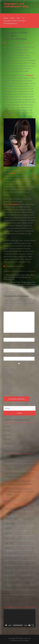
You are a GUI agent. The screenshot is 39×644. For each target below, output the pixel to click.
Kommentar (8, 310)
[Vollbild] (33, 625)
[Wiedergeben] (6, 625)
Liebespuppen (14, 204)
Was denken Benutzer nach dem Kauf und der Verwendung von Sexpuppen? (19, 277)
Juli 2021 (9, 528)
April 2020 (9, 592)
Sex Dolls (7, 426)
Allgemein (30, 43)
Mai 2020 (9, 587)
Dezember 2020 (12, 553)
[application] (20, 618)
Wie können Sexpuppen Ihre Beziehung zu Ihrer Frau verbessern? (23, 284)
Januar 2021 (10, 548)
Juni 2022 (9, 509)
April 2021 (9, 538)
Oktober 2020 (11, 563)
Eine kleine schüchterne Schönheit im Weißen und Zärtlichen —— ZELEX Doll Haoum (19, 492)
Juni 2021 (9, 533)
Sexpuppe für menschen (15, 266)
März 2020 (10, 597)
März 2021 (10, 543)
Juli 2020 (9, 578)
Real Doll (7, 439)
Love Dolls (7, 435)
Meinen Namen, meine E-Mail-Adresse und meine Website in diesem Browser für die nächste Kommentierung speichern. (9, 380)
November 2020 (12, 558)
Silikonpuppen (8, 443)
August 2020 (10, 573)
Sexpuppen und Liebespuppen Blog (16, 5)
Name (6, 336)
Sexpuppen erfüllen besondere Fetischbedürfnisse (16, 36)
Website (7, 355)
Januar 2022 (10, 514)
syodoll (21, 43)
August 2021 (10, 523)
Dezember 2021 (12, 519)
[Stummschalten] (29, 625)
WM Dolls (7, 431)
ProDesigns (25, 640)
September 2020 (12, 568)
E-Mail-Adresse (7, 346)
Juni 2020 (9, 583)
